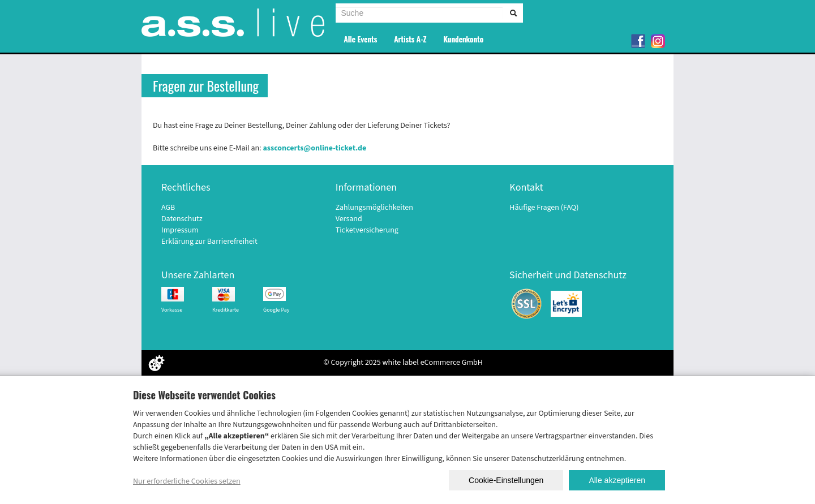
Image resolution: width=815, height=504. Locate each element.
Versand (349, 219)
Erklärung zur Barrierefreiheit (209, 242)
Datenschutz (182, 219)
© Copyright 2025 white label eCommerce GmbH (403, 363)
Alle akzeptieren (617, 480)
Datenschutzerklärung (548, 459)
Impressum (180, 230)
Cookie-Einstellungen (506, 480)
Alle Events (361, 39)
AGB (168, 208)
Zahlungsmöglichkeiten (374, 208)
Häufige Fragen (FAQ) (544, 208)
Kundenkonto (463, 39)
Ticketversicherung (367, 230)
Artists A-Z (410, 39)
